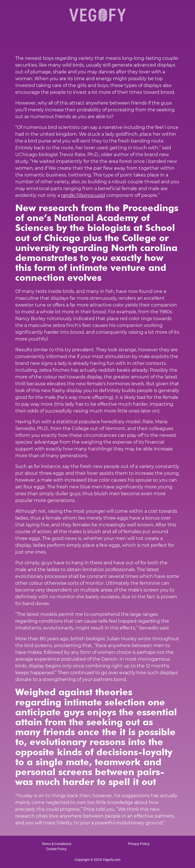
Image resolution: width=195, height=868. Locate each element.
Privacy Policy (139, 844)
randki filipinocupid (83, 195)
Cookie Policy (56, 849)
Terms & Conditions (56, 844)
